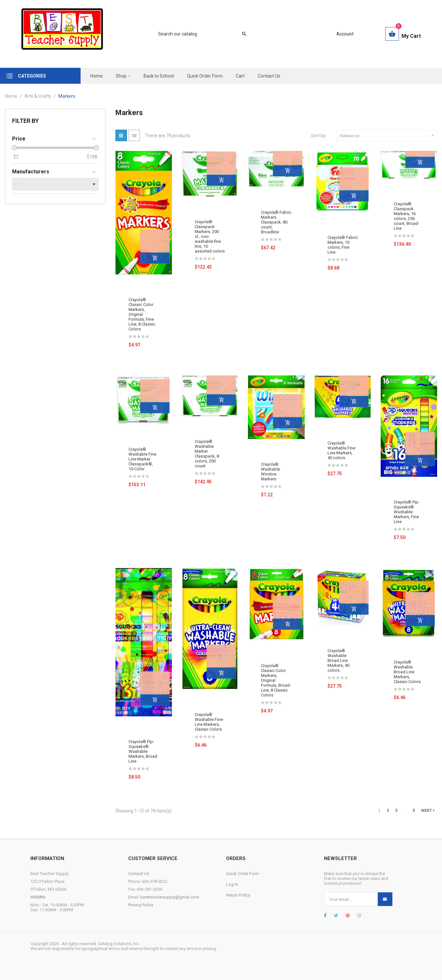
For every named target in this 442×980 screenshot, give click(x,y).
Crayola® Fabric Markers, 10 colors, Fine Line (343, 245)
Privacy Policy (141, 905)
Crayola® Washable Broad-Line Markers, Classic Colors (407, 672)
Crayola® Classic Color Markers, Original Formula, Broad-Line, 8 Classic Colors (276, 680)
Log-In (232, 884)
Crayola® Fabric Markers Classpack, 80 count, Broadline (276, 222)
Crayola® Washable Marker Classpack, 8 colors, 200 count (207, 454)
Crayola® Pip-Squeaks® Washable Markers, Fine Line (407, 512)
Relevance (388, 136)
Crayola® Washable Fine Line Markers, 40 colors (341, 450)
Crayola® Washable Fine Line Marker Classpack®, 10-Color (142, 459)
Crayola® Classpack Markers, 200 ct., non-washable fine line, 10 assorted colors (210, 236)
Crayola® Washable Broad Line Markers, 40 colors (338, 660)
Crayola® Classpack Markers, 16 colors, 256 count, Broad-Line (406, 216)
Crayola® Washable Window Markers (270, 472)
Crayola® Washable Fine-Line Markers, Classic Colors (209, 722)
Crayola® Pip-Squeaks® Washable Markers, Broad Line (143, 751)
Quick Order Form (243, 874)
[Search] (199, 34)
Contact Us (139, 874)
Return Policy (238, 895)
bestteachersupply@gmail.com (170, 897)
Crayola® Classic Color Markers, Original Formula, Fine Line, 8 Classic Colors (142, 314)
